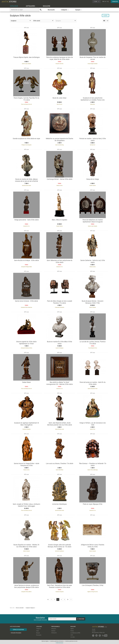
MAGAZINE (47, 6)
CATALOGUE (14, 6)
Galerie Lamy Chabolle (26, 64)
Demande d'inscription (16, 633)
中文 (108, 1)
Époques (38, 633)
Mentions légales (45, 641)
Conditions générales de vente (71, 641)
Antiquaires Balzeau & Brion (26, 348)
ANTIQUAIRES (30, 6)
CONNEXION (115, 1)
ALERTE (105, 16)
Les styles (73, 637)
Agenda (72, 629)
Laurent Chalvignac (60, 348)
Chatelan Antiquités (26, 429)
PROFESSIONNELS (56, 626)
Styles (38, 631)
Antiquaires (54, 629)
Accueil (94, 629)
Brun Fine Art (60, 104)
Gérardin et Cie (26, 226)
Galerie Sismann (93, 307)
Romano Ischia (60, 185)
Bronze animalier (20, 608)
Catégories (39, 629)
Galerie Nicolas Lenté (60, 429)
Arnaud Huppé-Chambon (93, 64)
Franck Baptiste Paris (93, 348)
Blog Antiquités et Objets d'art (98, 632)
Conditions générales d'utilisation (57, 641)
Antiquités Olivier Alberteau (26, 307)
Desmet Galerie (93, 185)
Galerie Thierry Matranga (93, 470)
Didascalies (93, 104)
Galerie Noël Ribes (60, 470)
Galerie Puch (93, 429)
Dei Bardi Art (93, 145)
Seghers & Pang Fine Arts (93, 592)
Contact (94, 631)
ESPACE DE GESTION (18, 630)
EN (105, 1)
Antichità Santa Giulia (26, 185)
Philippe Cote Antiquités (26, 145)
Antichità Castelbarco (60, 551)
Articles (72, 631)
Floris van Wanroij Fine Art (26, 104)
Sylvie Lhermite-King (59, 145)
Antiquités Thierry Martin (26, 592)
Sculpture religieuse (30, 608)
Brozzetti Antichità (59, 64)
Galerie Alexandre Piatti (93, 389)
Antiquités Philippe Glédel (26, 267)
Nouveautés (51, 10)
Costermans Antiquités (60, 307)
